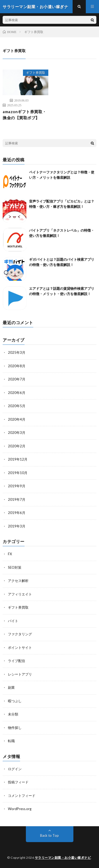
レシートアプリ (20, 674)
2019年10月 (18, 473)
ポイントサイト (20, 647)
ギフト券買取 (36, 73)
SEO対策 (15, 567)
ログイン (15, 769)
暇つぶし (15, 701)
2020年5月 (17, 406)
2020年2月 (17, 446)
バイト (13, 621)
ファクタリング (20, 634)
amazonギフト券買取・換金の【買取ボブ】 (25, 115)
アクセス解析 (18, 581)
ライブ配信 (16, 661)
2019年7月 (17, 499)
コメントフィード (22, 796)
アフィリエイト (20, 594)
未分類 (13, 714)
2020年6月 (17, 393)
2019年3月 (17, 526)
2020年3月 (17, 433)
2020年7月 (17, 379)
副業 (11, 687)
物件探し (15, 728)
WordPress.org (20, 809)
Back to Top (49, 835)
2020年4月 (17, 419)
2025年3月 (17, 352)
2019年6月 (17, 513)
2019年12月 (18, 459)
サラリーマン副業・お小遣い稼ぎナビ (63, 858)
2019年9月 (17, 486)
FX (10, 554)
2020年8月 (17, 366)
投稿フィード (18, 782)
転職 (11, 741)
